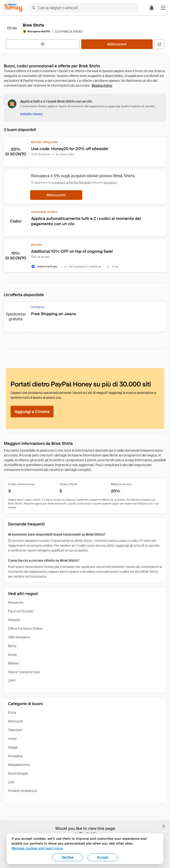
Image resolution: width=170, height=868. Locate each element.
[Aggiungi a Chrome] (32, 412)
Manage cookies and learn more (37, 848)
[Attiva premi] (117, 44)
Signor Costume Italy (24, 672)
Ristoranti (15, 721)
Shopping (15, 756)
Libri (11, 782)
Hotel (12, 739)
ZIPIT (12, 681)
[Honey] (14, 8)
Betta (12, 646)
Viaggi (13, 747)
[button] (163, 8)
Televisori (15, 730)
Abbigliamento (19, 765)
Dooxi (12, 655)
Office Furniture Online (25, 629)
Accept (103, 857)
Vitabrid (14, 620)
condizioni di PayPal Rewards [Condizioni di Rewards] (71, 182)
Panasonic (16, 602)
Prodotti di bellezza (22, 791)
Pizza (12, 713)
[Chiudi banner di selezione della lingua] (164, 826)
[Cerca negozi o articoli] (84, 8)
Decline (68, 857)
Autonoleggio (18, 773)
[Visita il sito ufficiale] (159, 44)
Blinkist (13, 663)
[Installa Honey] (31, 114)
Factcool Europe (21, 611)
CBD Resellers (19, 637)
